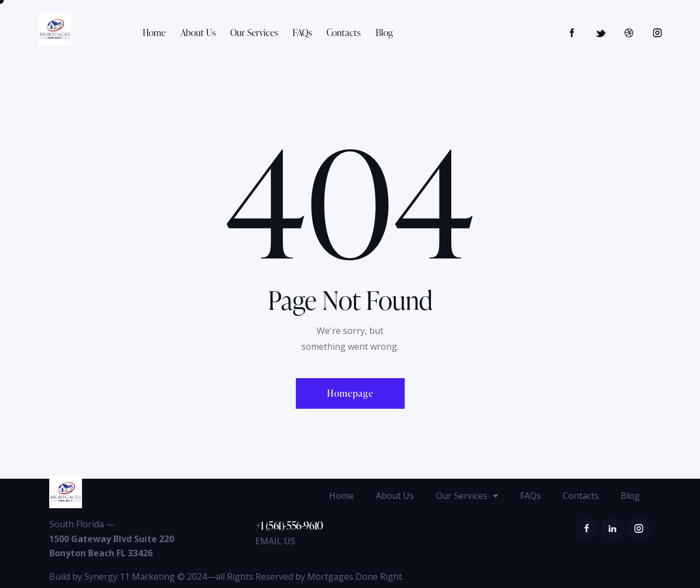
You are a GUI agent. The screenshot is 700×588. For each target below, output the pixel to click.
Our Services (467, 496)
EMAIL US (275, 541)
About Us (395, 496)
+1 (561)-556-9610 (289, 525)
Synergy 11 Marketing (130, 577)
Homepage (350, 393)
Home (342, 496)
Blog (630, 496)
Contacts (581, 496)
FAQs (530, 496)
